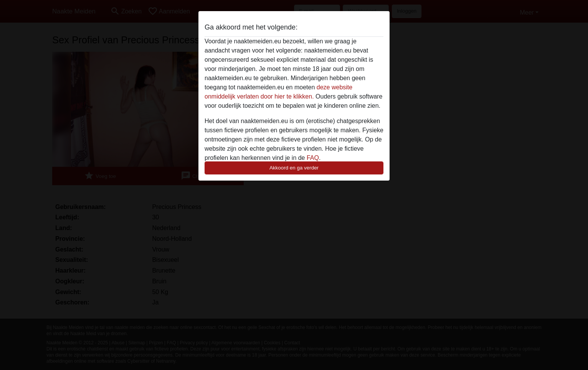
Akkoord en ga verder (294, 168)
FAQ (313, 158)
